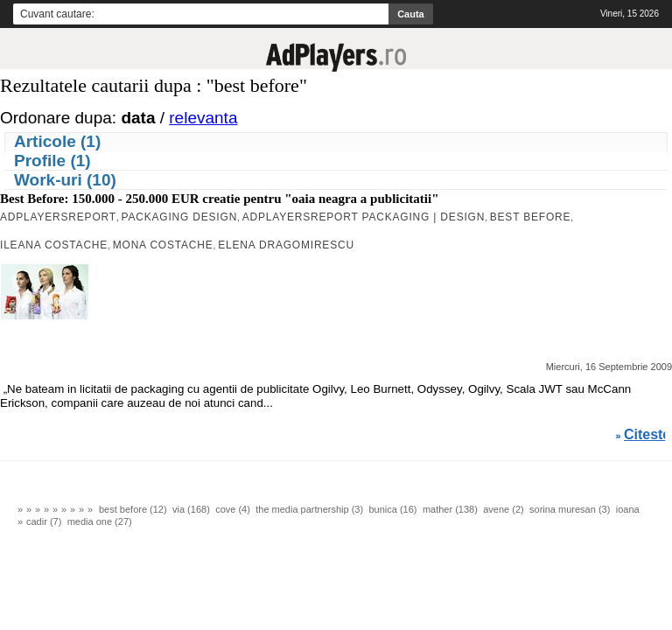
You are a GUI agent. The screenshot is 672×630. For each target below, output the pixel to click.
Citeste (647, 435)
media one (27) (100, 521)
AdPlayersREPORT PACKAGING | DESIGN (364, 217)
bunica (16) (392, 509)
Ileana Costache (54, 245)
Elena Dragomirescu (286, 245)
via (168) (191, 509)
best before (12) (133, 509)
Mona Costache (163, 245)
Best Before (531, 217)
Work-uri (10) (65, 180)
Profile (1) (52, 161)
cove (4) (233, 509)
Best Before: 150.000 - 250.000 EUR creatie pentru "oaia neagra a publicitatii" (219, 199)
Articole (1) (57, 141)
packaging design (180, 217)
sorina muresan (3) (570, 509)
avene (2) (503, 509)
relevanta (203, 118)
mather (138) (450, 509)
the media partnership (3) (309, 509)
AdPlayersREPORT (58, 217)
